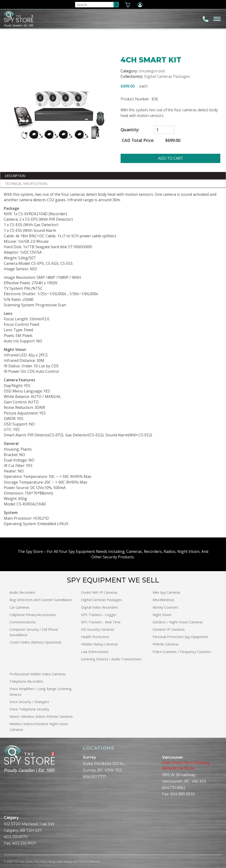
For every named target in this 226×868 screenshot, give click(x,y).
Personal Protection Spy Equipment (180, 637)
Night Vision (162, 615)
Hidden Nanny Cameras (99, 644)
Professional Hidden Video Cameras (38, 674)
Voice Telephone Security (29, 709)
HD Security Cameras (98, 629)
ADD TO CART (171, 158)
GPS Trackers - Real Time (101, 622)
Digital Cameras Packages (167, 76)
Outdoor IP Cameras (169, 629)
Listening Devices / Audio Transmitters (111, 659)
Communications (23, 622)
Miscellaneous (163, 600)
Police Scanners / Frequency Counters (182, 652)
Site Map (41, 861)
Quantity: (130, 130)
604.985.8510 (183, 794)
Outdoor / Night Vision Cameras (178, 622)
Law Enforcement (95, 652)
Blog (52, 861)
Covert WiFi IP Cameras (99, 592)
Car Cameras (19, 607)
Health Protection (95, 637)
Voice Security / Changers (29, 702)
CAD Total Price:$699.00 (150, 140)
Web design (65, 861)
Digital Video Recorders (99, 607)
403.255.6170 (16, 837)
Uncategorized (152, 71)
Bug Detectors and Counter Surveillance (41, 600)
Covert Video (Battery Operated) (35, 642)
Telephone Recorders (26, 681)
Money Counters (165, 607)
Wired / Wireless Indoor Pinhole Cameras (41, 716)
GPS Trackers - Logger (99, 615)
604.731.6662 (174, 788)
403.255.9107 (24, 843)
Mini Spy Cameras (166, 592)
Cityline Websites (89, 861)
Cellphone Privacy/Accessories (33, 615)
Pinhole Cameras (166, 644)
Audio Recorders (22, 592)
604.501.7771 (95, 777)
